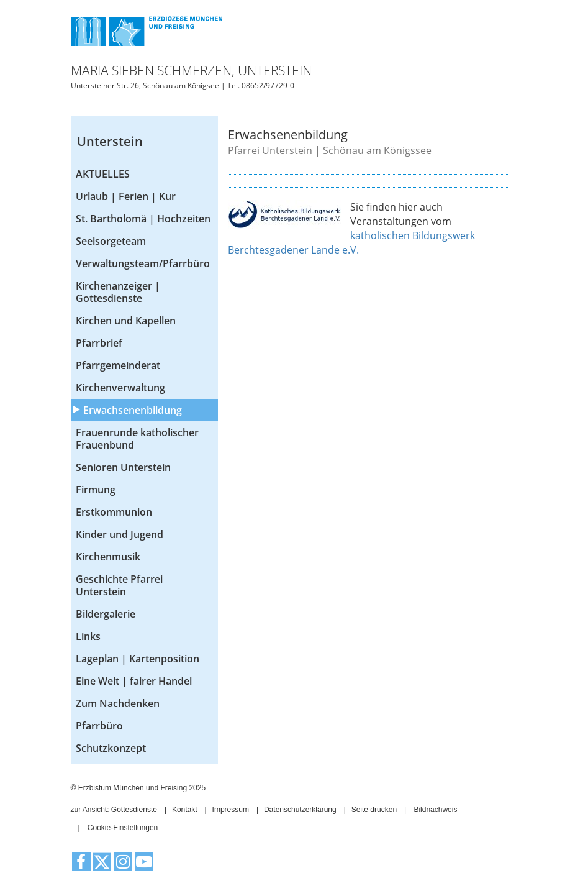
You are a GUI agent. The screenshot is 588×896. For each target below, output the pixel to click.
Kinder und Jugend (120, 534)
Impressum (231, 810)
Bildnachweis (435, 810)
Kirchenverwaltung (120, 388)
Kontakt (185, 810)
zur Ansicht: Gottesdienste (114, 810)
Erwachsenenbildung (133, 410)
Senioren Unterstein (123, 467)
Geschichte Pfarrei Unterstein (119, 585)
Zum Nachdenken (118, 703)
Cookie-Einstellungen (123, 828)
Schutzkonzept (111, 748)
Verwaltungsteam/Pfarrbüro (143, 263)
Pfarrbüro (99, 726)
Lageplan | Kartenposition (138, 659)
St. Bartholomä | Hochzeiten (143, 219)
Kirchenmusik (108, 557)
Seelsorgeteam (111, 241)
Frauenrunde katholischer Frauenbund (137, 439)
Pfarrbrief (99, 343)
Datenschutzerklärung (300, 810)
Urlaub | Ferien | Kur (126, 196)
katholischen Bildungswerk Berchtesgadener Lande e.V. (351, 243)
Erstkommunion (114, 512)
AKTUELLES (103, 174)
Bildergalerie (106, 614)
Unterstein (110, 141)
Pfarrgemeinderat (118, 365)
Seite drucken (374, 810)
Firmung (96, 490)
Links (88, 636)
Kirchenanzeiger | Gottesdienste (118, 292)
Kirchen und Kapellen (126, 321)
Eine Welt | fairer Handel (134, 681)
